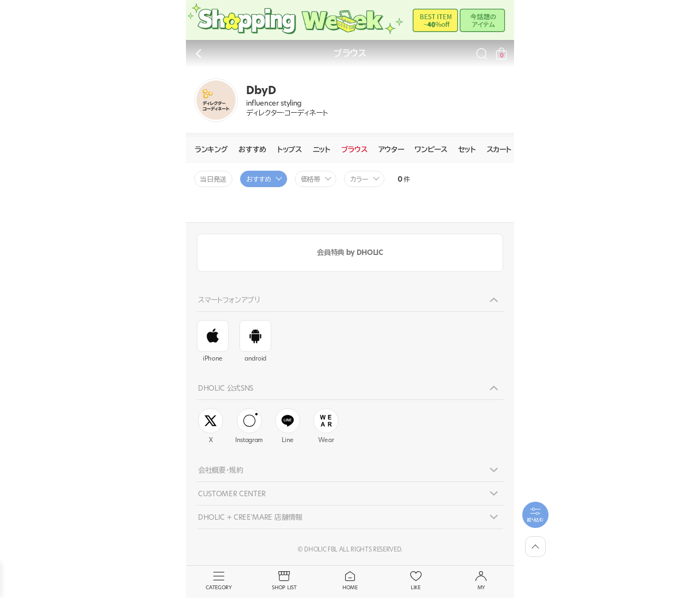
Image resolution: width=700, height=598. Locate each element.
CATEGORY (219, 581)
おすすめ (252, 149)
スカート (499, 149)
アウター (391, 149)
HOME (350, 581)
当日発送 (213, 179)
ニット (322, 149)
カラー (359, 179)
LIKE (416, 581)
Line (288, 426)
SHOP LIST (284, 581)
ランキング (211, 149)
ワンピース (431, 149)
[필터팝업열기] (535, 515)
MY (481, 581)
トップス (290, 149)
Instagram (249, 426)
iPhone (213, 341)
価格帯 (311, 179)
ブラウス (354, 149)
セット (467, 149)
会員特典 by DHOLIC (350, 252)
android (255, 341)
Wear (326, 426)
